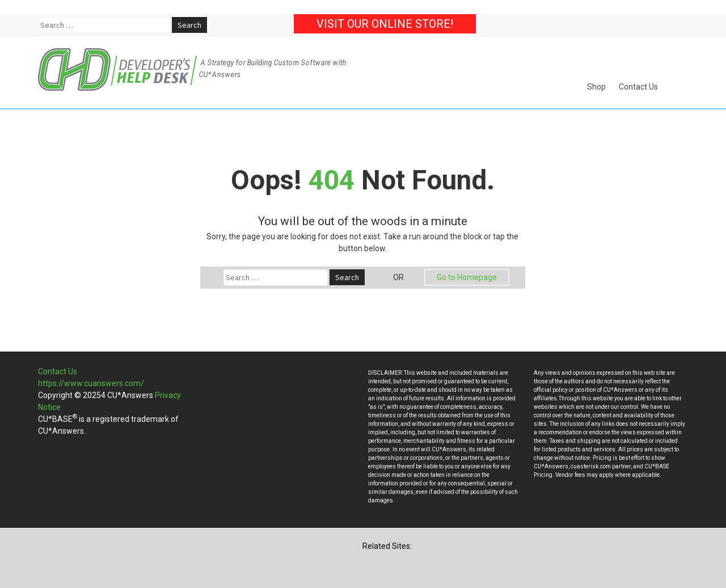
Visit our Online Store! (385, 24)
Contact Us (638, 87)
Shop (596, 87)
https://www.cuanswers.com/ (91, 383)
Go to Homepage (467, 277)
